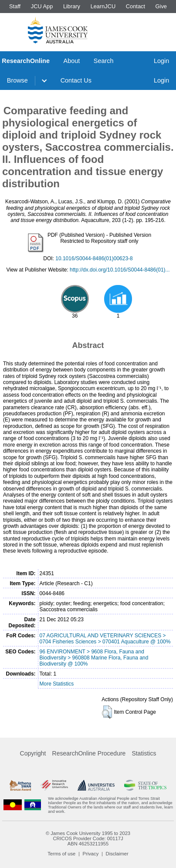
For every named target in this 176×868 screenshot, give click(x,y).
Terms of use (61, 854)
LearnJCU (103, 6)
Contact (135, 6)
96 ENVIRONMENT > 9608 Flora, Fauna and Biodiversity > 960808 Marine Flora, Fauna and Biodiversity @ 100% (94, 658)
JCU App (42, 6)
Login (161, 61)
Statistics (144, 753)
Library (72, 6)
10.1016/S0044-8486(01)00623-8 (94, 258)
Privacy (91, 854)
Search (104, 61)
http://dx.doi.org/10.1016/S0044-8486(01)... (120, 270)
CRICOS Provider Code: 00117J (88, 838)
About (72, 61)
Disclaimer (117, 854)
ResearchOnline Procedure (89, 753)
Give (161, 6)
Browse (17, 80)
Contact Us (76, 80)
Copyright (33, 753)
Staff (15, 6)
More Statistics (57, 684)
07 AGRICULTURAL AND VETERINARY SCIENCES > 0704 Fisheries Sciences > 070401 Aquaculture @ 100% (105, 639)
